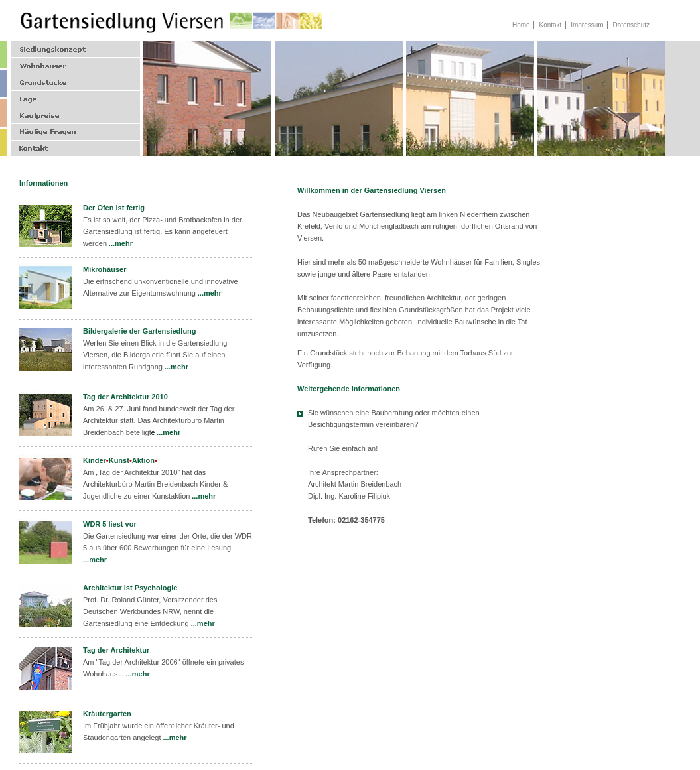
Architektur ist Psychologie (130, 588)
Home (521, 25)
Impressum (587, 25)
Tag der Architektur (116, 650)
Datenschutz (631, 25)
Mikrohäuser (105, 269)
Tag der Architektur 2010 (125, 397)
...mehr (121, 243)
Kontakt (550, 25)
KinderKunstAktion (120, 460)
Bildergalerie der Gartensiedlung (140, 331)
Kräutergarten (107, 714)
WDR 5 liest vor (110, 524)
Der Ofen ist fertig (114, 208)
